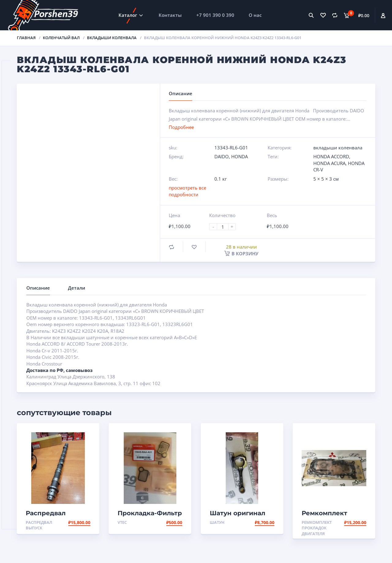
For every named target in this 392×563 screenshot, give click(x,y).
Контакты (170, 15)
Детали (77, 288)
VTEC (122, 522)
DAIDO (222, 156)
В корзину (241, 253)
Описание (38, 288)
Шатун (217, 522)
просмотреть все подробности (187, 191)
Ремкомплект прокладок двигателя (317, 528)
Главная (26, 38)
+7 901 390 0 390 (215, 15)
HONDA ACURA (329, 163)
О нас (255, 15)
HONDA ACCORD (331, 156)
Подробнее (181, 127)
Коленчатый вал (61, 38)
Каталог (128, 15)
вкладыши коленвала (112, 38)
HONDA (239, 156)
